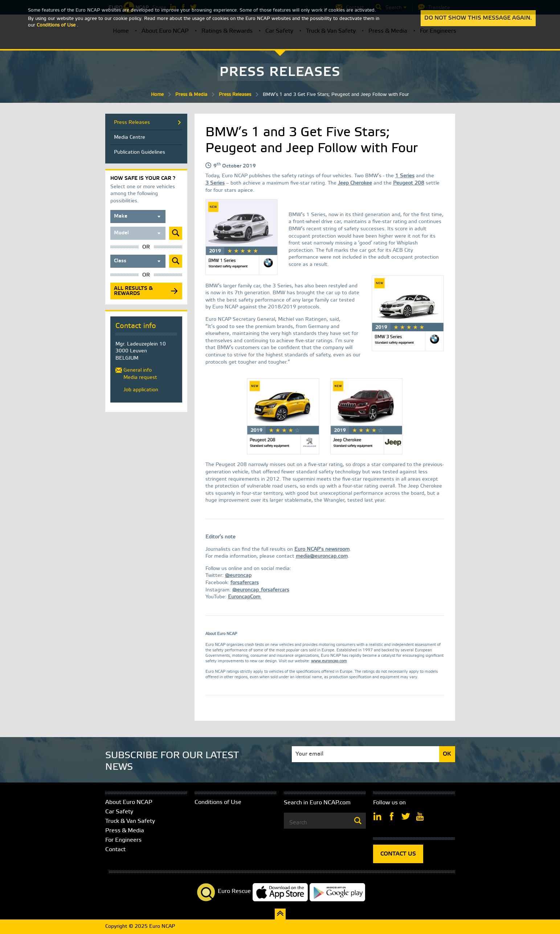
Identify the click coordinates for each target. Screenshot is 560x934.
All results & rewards (133, 291)
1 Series (405, 176)
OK (447, 754)
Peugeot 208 (409, 183)
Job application (141, 390)
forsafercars (245, 583)
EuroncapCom (245, 597)
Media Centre (130, 138)
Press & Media (191, 95)
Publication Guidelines (140, 152)
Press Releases (235, 95)
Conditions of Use (218, 802)
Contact (115, 850)
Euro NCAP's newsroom (322, 549)
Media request (140, 378)
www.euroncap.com (329, 661)
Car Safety (119, 812)
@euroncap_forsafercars (261, 590)
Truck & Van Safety (130, 821)
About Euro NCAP (129, 802)
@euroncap (238, 576)
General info (138, 370)
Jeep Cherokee (355, 183)
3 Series (215, 183)
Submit (176, 233)
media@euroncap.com (322, 556)
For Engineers (123, 840)
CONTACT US (398, 854)
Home (157, 95)
